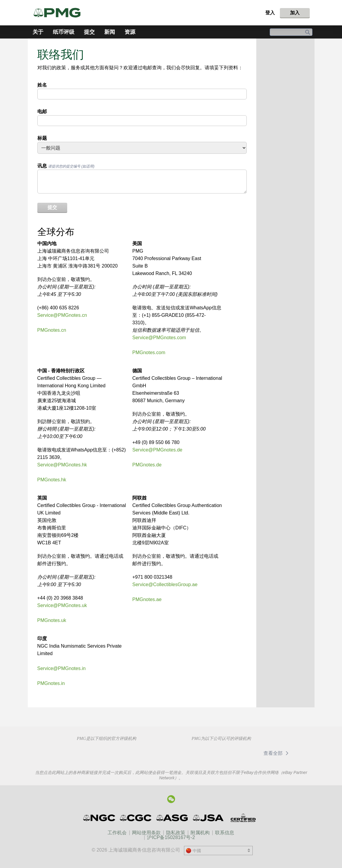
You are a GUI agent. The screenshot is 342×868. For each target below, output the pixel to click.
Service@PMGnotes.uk (62, 605)
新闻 (110, 32)
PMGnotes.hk (52, 480)
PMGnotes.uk (52, 620)
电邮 (42, 112)
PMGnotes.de (147, 465)
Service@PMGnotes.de (157, 450)
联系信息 (225, 833)
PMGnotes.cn (52, 330)
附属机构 (200, 833)
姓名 (42, 85)
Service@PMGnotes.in (62, 668)
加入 (295, 13)
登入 (270, 13)
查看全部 (277, 753)
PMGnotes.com (149, 352)
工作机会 (117, 833)
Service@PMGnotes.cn (62, 315)
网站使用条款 (146, 833)
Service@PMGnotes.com (159, 338)
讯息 (66, 166)
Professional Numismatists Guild (112, 752)
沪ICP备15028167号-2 (171, 837)
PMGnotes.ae (147, 599)
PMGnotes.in (51, 683)
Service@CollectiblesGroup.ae (165, 584)
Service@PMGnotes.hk (62, 465)
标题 (42, 138)
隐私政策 (176, 833)
